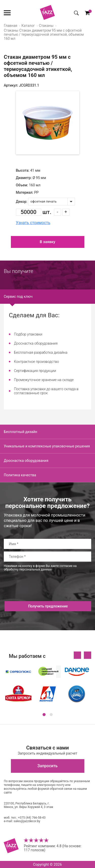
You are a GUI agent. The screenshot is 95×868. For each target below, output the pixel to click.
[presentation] (42, 591)
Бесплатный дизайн (21, 432)
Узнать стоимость (33, 223)
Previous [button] (77, 655)
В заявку (48, 242)
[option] (48, 123)
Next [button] (88, 655)
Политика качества (20, 475)
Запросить (48, 766)
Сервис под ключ (18, 297)
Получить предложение (48, 606)
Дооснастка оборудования (26, 461)
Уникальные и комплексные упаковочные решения (47, 446)
